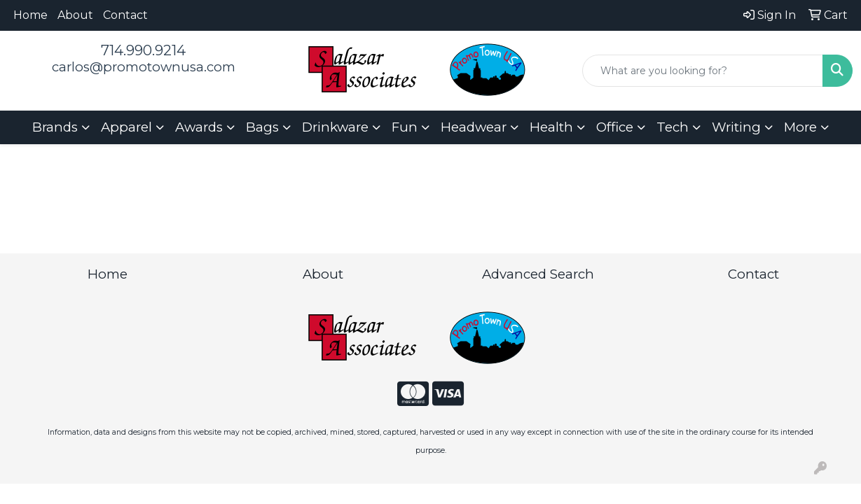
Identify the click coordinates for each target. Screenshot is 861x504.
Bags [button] (262, 127)
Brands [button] (55, 127)
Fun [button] (405, 127)
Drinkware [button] (335, 127)
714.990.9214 (143, 50)
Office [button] (615, 127)
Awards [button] (199, 127)
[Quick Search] (703, 71)
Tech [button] (673, 127)
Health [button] (551, 127)
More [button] (800, 127)
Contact (125, 15)
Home (30, 15)
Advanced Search (538, 274)
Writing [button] (736, 127)
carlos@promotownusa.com (144, 67)
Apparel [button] (126, 127)
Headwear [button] (474, 127)
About (75, 15)
